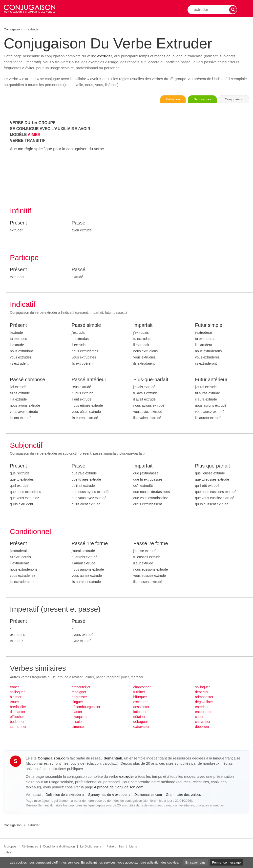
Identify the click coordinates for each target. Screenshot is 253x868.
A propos (10, 847)
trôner (14, 688)
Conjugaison (13, 29)
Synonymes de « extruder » (110, 795)
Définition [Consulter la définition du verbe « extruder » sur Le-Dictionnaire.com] (163, 100)
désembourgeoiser (86, 707)
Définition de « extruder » (65, 795)
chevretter (203, 722)
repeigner (79, 692)
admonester (204, 697)
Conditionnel (31, 532)
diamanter (18, 712)
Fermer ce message (227, 862)
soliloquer (17, 692)
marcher (137, 678)
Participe (24, 258)
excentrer (141, 702)
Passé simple (86, 326)
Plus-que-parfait (151, 380)
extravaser (141, 727)
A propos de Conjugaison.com (119, 788)
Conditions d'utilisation (59, 847)
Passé (79, 223)
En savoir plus (195, 862)
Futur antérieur (211, 380)
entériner (202, 707)
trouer (14, 702)
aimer (90, 678)
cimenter (78, 727)
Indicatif (23, 305)
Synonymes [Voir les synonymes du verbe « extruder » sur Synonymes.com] (196, 100)
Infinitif (21, 211)
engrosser (79, 697)
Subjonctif (26, 446)
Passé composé (27, 380)
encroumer (203, 712)
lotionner (140, 712)
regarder (113, 678)
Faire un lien (115, 847)
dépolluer (202, 727)
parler (100, 678)
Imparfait (143, 326)
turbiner (139, 692)
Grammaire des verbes (183, 795)
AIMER (34, 135)
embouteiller (81, 688)
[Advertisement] (191, 155)
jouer (125, 678)
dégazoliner (204, 702)
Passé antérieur (89, 380)
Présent (18, 223)
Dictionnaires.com (149, 795)
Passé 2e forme (151, 544)
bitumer (16, 697)
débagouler (142, 722)
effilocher (17, 717)
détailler (139, 717)
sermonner (18, 727)
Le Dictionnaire (91, 847)
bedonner (17, 722)
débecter (202, 692)
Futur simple (209, 326)
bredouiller (18, 707)
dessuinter (141, 707)
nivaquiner (80, 717)
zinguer (77, 702)
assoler (77, 722)
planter (77, 712)
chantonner (142, 688)
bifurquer (140, 697)
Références (30, 847)
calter (199, 717)
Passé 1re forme (90, 544)
